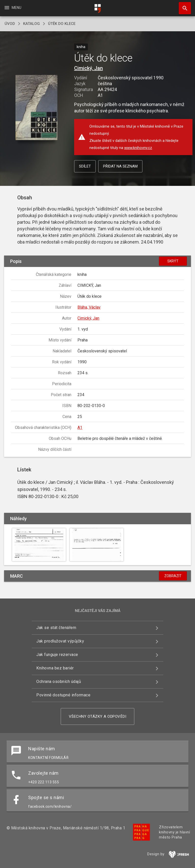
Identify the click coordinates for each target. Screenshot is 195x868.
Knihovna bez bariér (55, 668)
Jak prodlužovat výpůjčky (60, 641)
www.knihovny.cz (138, 148)
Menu (13, 8)
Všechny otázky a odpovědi (98, 716)
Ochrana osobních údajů (59, 682)
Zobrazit (173, 576)
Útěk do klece (62, 24)
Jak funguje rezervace (57, 655)
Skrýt (173, 261)
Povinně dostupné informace (63, 695)
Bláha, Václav (89, 307)
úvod (10, 24)
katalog (31, 24)
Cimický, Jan (88, 68)
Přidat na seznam (120, 166)
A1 (80, 428)
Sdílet (85, 166)
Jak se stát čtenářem (56, 628)
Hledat (183, 6)
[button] (36, 108)
